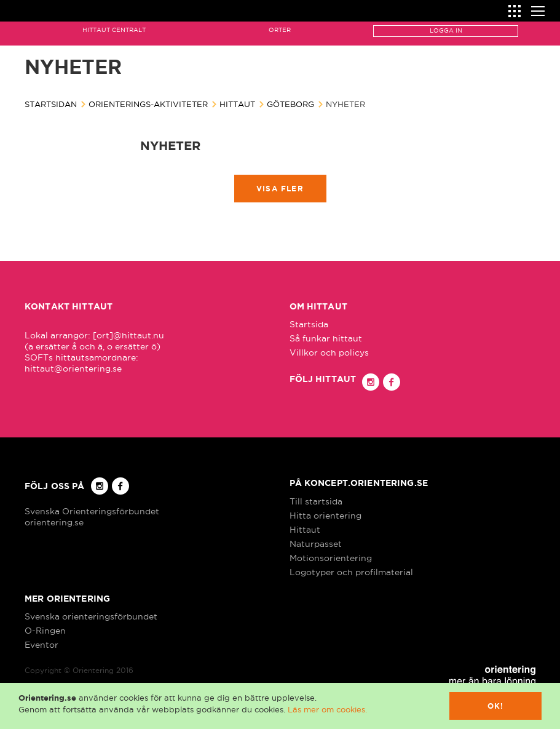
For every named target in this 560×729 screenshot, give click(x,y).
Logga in (446, 30)
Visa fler (280, 189)
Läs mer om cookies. (327, 709)
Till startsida (316, 501)
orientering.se (54, 522)
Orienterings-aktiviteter (148, 104)
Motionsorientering (331, 558)
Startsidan (51, 104)
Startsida (309, 324)
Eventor (41, 645)
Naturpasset (316, 544)
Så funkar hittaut (326, 338)
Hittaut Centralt (114, 30)
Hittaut (237, 104)
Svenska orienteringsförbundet (91, 616)
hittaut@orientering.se (73, 368)
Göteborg (290, 104)
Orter (280, 30)
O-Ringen (45, 631)
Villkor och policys (329, 353)
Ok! (496, 706)
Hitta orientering (325, 516)
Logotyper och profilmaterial (351, 572)
